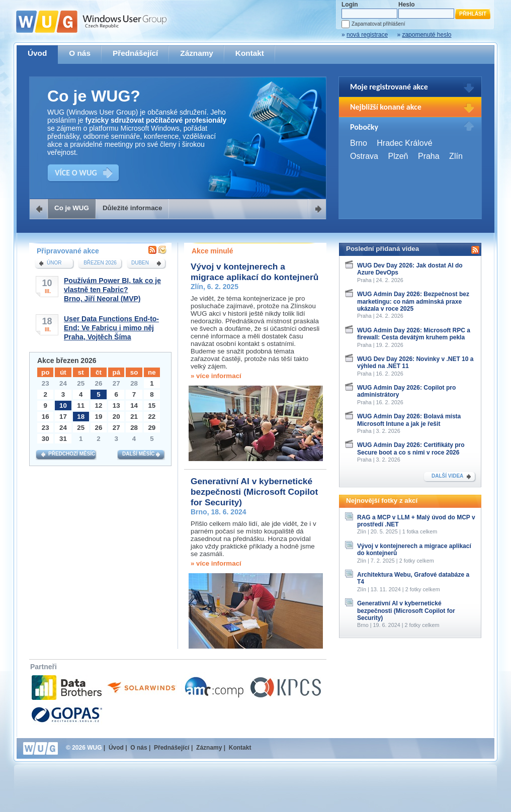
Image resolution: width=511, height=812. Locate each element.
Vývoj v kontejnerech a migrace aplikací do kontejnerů (254, 272)
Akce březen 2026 (67, 360)
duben (140, 263)
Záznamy (197, 53)
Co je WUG (72, 208)
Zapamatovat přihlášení (378, 24)
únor (54, 263)
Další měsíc (138, 454)
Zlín (456, 156)
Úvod (37, 53)
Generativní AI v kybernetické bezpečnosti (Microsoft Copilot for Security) (254, 492)
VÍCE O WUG (76, 173)
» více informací (216, 376)
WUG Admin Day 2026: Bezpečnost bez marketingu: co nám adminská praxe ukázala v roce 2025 (413, 301)
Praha (429, 156)
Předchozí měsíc (72, 454)
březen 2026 (100, 263)
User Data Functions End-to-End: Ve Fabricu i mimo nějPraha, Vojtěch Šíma (111, 328)
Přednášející (135, 53)
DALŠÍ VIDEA (447, 476)
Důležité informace (133, 208)
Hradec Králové (404, 143)
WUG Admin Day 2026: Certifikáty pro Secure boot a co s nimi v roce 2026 (411, 448)
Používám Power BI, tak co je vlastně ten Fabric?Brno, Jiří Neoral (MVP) (112, 290)
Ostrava (364, 156)
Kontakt (250, 53)
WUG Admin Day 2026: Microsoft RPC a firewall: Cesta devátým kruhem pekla (414, 334)
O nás (80, 53)
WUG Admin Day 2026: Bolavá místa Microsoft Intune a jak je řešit (409, 420)
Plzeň (398, 156)
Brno (359, 143)
